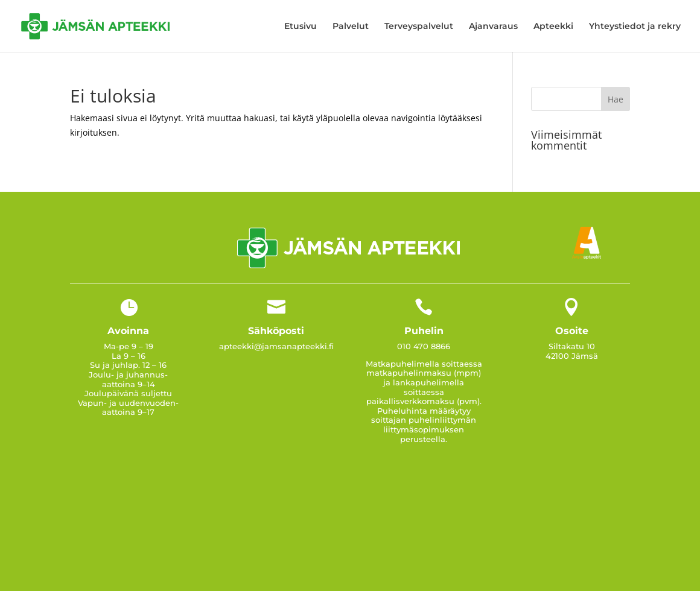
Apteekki (553, 27)
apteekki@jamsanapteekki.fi (276, 346)
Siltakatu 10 (572, 346)
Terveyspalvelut (419, 27)
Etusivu (301, 27)
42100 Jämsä (572, 356)
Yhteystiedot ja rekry (635, 27)
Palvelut (351, 27)
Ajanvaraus (493, 27)
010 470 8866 (424, 346)
